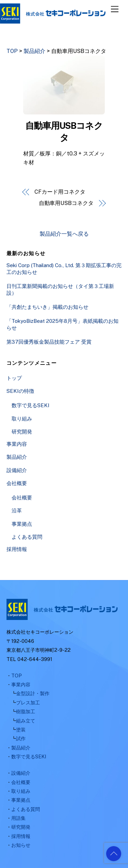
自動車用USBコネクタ (66, 203)
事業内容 (17, 444)
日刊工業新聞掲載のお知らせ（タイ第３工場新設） (60, 290)
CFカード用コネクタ (60, 192)
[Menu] (115, 9)
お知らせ (21, 845)
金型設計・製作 (33, 693)
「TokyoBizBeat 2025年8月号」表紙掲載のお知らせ (62, 324)
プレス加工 (28, 702)
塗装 (21, 729)
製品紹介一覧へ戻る (64, 234)
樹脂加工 (26, 711)
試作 (21, 738)
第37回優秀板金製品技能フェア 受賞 (49, 342)
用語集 (18, 818)
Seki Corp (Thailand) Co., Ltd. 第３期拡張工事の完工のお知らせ (64, 269)
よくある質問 (27, 537)
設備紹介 (17, 470)
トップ (14, 378)
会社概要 (17, 483)
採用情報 (17, 549)
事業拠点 (22, 524)
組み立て (26, 721)
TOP (17, 676)
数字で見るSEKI (31, 405)
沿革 (17, 511)
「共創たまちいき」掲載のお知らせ (47, 307)
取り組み (22, 419)
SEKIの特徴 (20, 391)
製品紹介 (17, 457)
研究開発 (22, 432)
